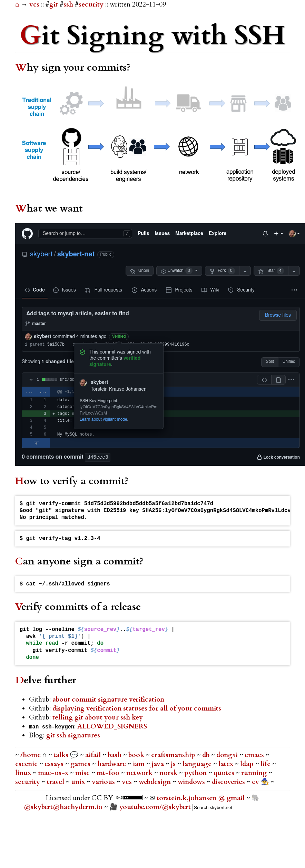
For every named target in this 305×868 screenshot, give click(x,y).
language (198, 764)
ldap (248, 764)
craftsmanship (174, 755)
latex (227, 764)
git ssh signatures (73, 735)
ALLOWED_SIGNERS (112, 726)
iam (140, 764)
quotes (225, 773)
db (207, 755)
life (266, 764)
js (174, 764)
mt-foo (109, 773)
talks (61, 755)
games (81, 764)
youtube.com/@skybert (155, 807)
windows (192, 782)
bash (115, 755)
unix (79, 782)
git (54, 4)
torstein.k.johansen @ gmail (201, 798)
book (137, 755)
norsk (169, 773)
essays (55, 764)
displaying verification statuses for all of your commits (137, 708)
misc (83, 773)
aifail (94, 755)
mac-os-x (54, 773)
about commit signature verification (108, 699)
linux (24, 773)
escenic (27, 764)
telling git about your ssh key (98, 717)
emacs (255, 755)
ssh (68, 4)
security (91, 4)
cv (256, 782)
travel (56, 782)
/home (31, 755)
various (104, 782)
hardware (112, 764)
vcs (35, 4)
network (140, 773)
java (159, 764)
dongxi (228, 755)
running (255, 773)
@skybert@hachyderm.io (63, 807)
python (196, 773)
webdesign (156, 782)
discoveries (229, 782)
